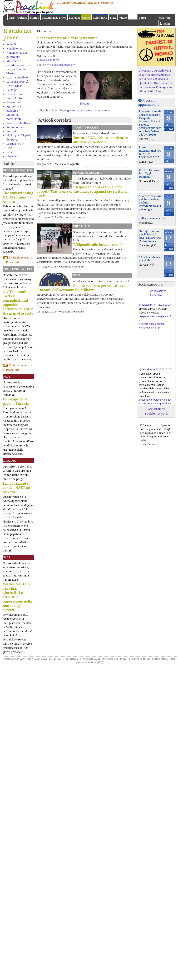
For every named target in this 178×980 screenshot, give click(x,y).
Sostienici (107, 3)
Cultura (22, 18)
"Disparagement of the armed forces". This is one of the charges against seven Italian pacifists (83, 191)
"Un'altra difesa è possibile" (150, 259)
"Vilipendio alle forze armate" (97, 245)
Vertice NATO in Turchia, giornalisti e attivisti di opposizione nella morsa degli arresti (17, 597)
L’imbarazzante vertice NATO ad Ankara (16, 488)
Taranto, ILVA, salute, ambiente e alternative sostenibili (101, 140)
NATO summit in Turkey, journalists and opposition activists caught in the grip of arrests (18, 302)
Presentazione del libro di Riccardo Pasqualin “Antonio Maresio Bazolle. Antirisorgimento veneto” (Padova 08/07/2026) (151, 123)
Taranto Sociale (86, 127)
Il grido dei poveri (17, 34)
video (62, 110)
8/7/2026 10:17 (162, 369)
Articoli (11, 44)
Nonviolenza (14, 48)
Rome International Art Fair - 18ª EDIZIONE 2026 (150, 152)
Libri (9, 148)
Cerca (142, 18)
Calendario (100, 18)
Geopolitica (14, 102)
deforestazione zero (97, 110)
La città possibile (17, 77)
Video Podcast (16, 127)
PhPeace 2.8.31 (92, 659)
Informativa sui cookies (139, 659)
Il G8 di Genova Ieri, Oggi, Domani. (149, 173)
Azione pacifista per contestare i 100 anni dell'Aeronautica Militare (82, 288)
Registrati (164, 18)
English (133, 17)
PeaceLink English (18, 170)
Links (10, 152)
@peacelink (145, 305)
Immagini (12, 131)
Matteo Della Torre (48, 60)
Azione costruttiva (18, 123)
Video (123, 18)
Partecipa (93, 3)
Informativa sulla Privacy (114, 659)
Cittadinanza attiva (54, 18)
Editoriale (81, 226)
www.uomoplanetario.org (60, 65)
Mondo (35, 18)
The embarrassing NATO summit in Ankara (18, 197)
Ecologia (74, 18)
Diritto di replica (160, 659)
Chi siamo (63, 3)
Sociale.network (150, 284)
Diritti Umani (15, 86)
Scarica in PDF (16, 144)
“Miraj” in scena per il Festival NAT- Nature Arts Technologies (150, 236)
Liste (113, 18)
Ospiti (86, 18)
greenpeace (75, 110)
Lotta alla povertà (17, 82)
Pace (12, 18)
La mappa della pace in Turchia (16, 401)
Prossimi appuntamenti (149, 102)
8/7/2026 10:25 (162, 305)
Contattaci (78, 3)
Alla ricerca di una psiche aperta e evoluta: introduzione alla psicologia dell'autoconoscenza (152, 207)
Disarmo (10, 461)
